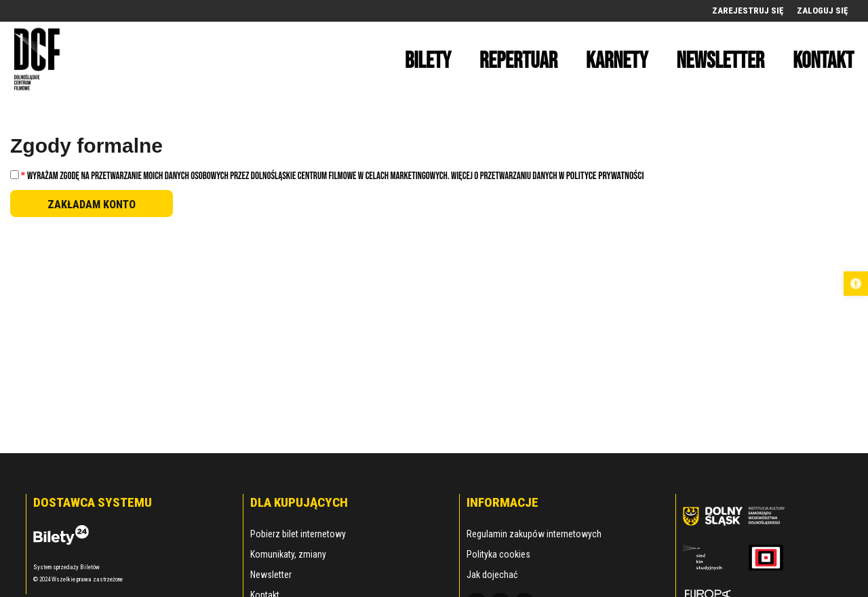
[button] (856, 284)
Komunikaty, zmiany (288, 554)
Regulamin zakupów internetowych (534, 534)
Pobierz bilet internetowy (298, 534)
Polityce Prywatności (605, 176)
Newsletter (271, 575)
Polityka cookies (498, 554)
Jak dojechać (492, 575)
